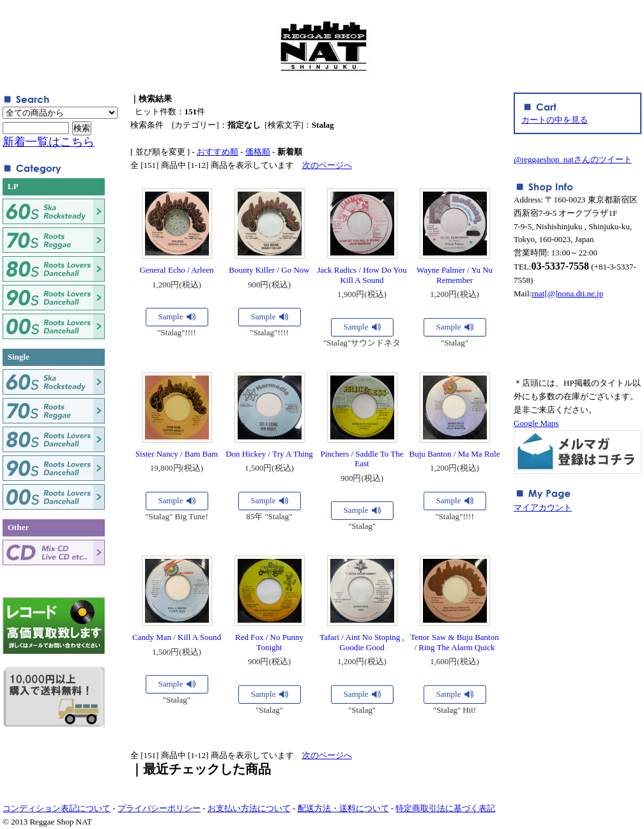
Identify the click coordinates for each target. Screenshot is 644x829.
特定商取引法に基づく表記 (445, 808)
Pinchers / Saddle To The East (362, 459)
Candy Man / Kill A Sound (177, 637)
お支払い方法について (249, 808)
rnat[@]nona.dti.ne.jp (567, 293)
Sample (171, 316)
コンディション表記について (57, 808)
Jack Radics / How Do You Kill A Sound (362, 275)
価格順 (258, 152)
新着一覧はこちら (49, 142)
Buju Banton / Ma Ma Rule (455, 454)
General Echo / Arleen (177, 270)
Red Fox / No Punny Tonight (269, 642)
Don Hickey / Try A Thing (269, 454)
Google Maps (536, 423)
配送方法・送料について (343, 808)
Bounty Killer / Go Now (269, 270)
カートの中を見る (555, 120)
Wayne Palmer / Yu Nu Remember (455, 275)
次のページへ (327, 165)
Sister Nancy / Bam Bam (177, 454)
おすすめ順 (218, 152)
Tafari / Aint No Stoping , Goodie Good (362, 642)
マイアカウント (543, 507)
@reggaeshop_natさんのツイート (573, 159)
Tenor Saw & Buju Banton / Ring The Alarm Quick (454, 642)
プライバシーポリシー (159, 808)
